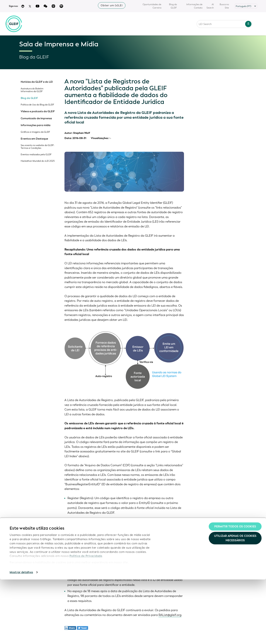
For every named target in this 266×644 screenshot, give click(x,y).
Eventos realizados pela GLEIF (36, 155)
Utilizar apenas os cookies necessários (235, 603)
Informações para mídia (36, 125)
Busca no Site (224, 6)
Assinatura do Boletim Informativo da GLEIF (32, 90)
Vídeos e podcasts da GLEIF (38, 111)
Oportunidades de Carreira (152, 6)
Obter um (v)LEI (112, 5)
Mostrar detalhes (21, 637)
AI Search (210, 6)
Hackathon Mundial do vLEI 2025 (38, 161)
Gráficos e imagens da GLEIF (35, 132)
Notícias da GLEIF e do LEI (37, 82)
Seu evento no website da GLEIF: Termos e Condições (37, 147)
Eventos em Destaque (34, 139)
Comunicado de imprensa (36, 119)
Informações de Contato (194, 6)
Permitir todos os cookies (235, 591)
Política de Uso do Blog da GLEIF (37, 105)
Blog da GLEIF (173, 6)
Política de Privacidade (86, 621)
